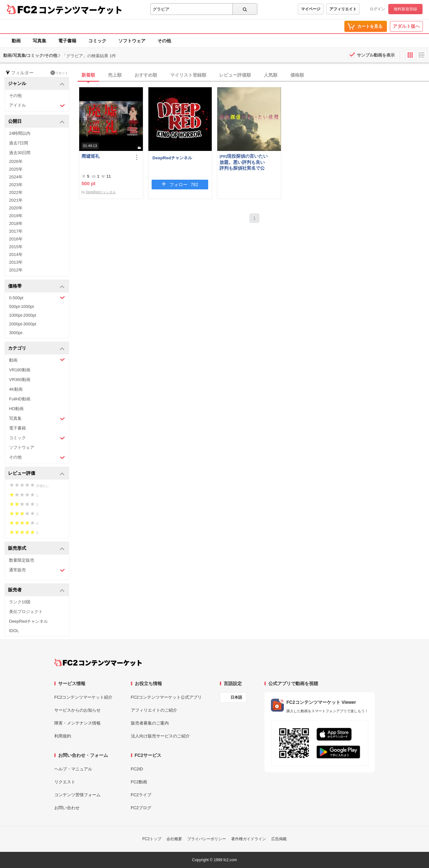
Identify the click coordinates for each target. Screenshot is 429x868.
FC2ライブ (141, 795)
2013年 (16, 262)
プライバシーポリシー (207, 839)
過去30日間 (20, 153)
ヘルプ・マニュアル (73, 769)
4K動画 (16, 389)
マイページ (311, 9)
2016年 (16, 239)
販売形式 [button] (36, 549)
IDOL (14, 631)
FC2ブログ (141, 808)
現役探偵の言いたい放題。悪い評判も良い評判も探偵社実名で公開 (244, 162)
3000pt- (16, 333)
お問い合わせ (67, 808)
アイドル (37, 106)
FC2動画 (139, 782)
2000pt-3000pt (23, 324)
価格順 (297, 75)
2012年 (16, 270)
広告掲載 (279, 839)
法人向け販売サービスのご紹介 (160, 736)
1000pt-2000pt (23, 315)
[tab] (254, 75)
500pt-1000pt (21, 307)
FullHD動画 (20, 399)
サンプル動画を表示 (376, 55)
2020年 (16, 208)
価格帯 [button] (36, 286)
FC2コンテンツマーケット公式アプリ (166, 697)
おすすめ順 (146, 75)
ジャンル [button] (36, 84)
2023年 (16, 185)
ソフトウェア (132, 41)
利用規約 (63, 736)
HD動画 (16, 409)
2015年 (16, 247)
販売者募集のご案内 (150, 723)
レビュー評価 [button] (36, 474)
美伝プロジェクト (26, 612)
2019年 (16, 216)
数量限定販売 (22, 560)
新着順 (88, 75)
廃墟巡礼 (91, 156)
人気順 (271, 75)
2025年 (16, 169)
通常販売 (37, 570)
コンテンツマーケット (80, 10)
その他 (164, 41)
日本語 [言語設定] (236, 697)
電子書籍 (67, 41)
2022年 (16, 192)
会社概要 (174, 839)
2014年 (16, 254)
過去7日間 (19, 143)
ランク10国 (20, 602)
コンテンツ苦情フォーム (77, 795)
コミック (97, 41)
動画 (16, 41)
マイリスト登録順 (188, 75)
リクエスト (65, 782)
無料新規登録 (405, 9)
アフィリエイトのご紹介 (154, 710)
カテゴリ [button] (36, 349)
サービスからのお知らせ (77, 710)
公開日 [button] (36, 122)
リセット (59, 73)
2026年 (16, 161)
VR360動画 (20, 380)
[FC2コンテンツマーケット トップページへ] (98, 662)
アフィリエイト (343, 9)
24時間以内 (20, 133)
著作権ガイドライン (249, 839)
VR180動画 (20, 370)
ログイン (377, 9)
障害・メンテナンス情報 (77, 723)
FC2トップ (152, 839)
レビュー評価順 (235, 75)
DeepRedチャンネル (28, 621)
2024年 (16, 177)
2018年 (16, 223)
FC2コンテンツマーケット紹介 (84, 697)
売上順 (115, 75)
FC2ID (137, 769)
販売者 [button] (36, 590)
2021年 (16, 200)
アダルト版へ (406, 26)
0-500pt (37, 298)
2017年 (16, 231)
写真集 (39, 41)
